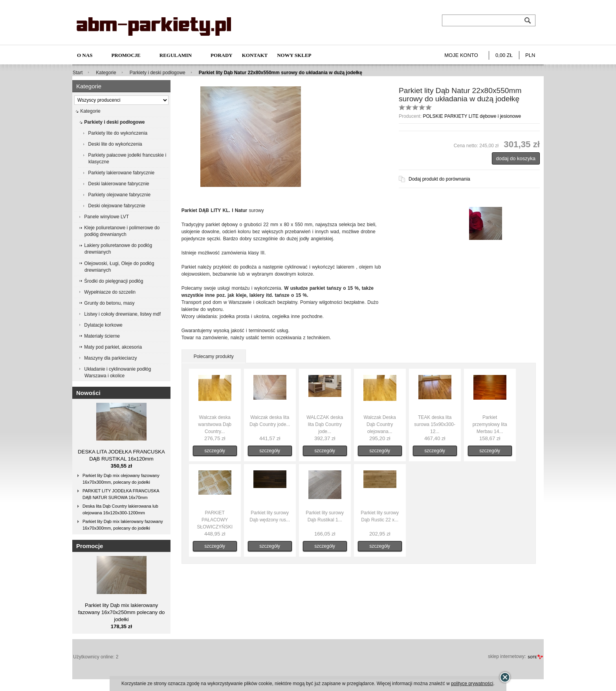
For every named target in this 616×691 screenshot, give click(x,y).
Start (78, 73)
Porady (222, 55)
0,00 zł (504, 55)
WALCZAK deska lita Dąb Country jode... (325, 424)
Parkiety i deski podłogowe (158, 73)
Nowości (88, 393)
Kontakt (255, 55)
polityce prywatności (472, 684)
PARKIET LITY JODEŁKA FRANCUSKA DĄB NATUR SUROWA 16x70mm (121, 494)
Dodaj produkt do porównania (439, 179)
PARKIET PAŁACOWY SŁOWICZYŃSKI (215, 520)
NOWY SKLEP (294, 55)
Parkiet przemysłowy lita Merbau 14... (490, 424)
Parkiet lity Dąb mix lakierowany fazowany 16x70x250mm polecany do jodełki (122, 612)
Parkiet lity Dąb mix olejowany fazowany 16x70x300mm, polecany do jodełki (121, 479)
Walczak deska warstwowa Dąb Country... (215, 424)
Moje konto (461, 55)
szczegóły (215, 451)
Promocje (126, 55)
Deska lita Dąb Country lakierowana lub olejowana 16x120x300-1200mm (120, 509)
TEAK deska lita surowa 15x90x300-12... (435, 424)
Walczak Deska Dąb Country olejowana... (380, 424)
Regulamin (176, 55)
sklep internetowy (506, 656)
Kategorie (106, 73)
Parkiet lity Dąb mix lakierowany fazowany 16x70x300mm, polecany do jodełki (123, 525)
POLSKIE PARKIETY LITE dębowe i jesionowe (472, 116)
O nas (85, 55)
